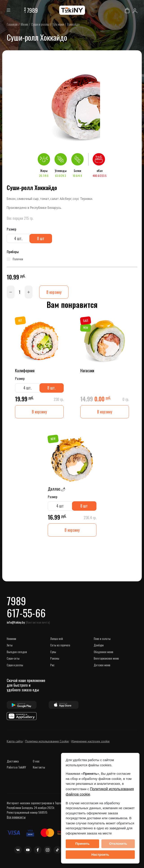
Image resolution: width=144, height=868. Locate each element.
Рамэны (55, 659)
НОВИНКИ (11, 639)
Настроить (100, 854)
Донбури (99, 646)
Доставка (13, 762)
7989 (32, 10)
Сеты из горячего (60, 646)
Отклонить (118, 844)
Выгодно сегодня (17, 653)
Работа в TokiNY (16, 768)
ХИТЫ (10, 646)
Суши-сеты (13, 659)
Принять (83, 844)
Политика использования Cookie (47, 742)
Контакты (39, 768)
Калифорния (25, 371)
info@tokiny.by (16, 623)
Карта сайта (15, 742)
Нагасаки (87, 371)
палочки (18, 259)
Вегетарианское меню (106, 659)
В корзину (54, 292)
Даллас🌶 (57, 489)
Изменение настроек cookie (91, 742)
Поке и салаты (102, 639)
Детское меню (102, 666)
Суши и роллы (15, 666)
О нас (36, 762)
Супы (53, 653)
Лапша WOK (57, 639)
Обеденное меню (104, 653)
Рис (52, 666)
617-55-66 (26, 614)
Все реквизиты (16, 818)
